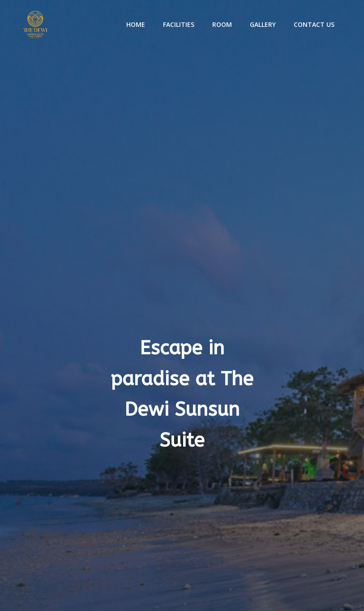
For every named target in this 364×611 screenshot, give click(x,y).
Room (222, 24)
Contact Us (314, 24)
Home (136, 24)
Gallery (263, 24)
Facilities (179, 24)
